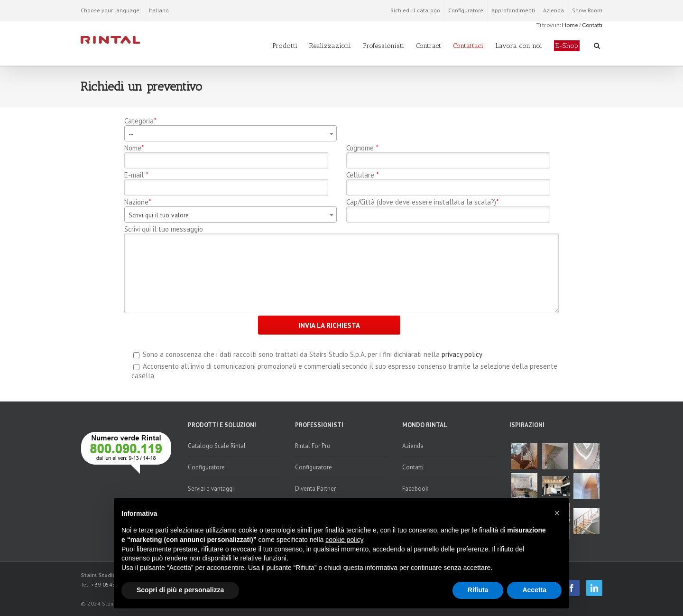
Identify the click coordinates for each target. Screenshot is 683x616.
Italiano (159, 10)
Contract (429, 46)
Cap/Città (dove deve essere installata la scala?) (422, 202)
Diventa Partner (315, 489)
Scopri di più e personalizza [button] (180, 590)
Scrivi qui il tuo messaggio (164, 229)
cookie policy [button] (344, 540)
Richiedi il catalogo (415, 10)
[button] (557, 513)
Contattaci (468, 46)
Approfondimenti (513, 10)
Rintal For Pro (313, 446)
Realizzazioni (330, 46)
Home (570, 25)
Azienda (554, 10)
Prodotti (285, 46)
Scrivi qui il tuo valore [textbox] (159, 215)
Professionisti (383, 46)
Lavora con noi (519, 46)
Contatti (592, 25)
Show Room (587, 10)
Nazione (138, 202)
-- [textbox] (131, 134)
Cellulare (362, 175)
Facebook (415, 489)
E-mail (136, 175)
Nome (134, 148)
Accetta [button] (534, 590)
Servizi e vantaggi (211, 489)
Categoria (140, 121)
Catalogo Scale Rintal (217, 446)
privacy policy (462, 354)
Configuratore (466, 10)
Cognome (362, 148)
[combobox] (231, 133)
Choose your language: (111, 10)
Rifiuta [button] (478, 590)
